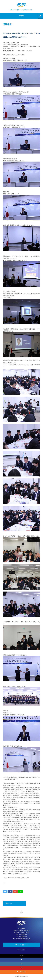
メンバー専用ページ (17, 10)
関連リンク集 (29, 10)
